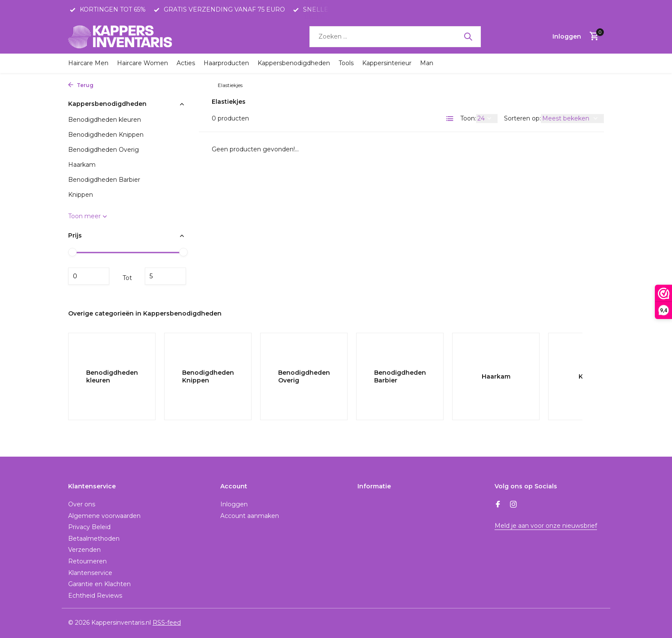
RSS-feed (167, 623)
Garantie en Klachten (99, 584)
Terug (81, 85)
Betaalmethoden (94, 539)
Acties (186, 63)
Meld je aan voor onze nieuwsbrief (546, 526)
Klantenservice (90, 573)
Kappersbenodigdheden (294, 63)
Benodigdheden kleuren (105, 120)
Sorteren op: (522, 118)
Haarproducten (226, 63)
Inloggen (234, 504)
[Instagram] (513, 505)
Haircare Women (142, 63)
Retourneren (87, 561)
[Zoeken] (395, 37)
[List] (450, 119)
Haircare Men (88, 63)
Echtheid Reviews (95, 596)
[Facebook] (498, 505)
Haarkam (82, 165)
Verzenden (84, 550)
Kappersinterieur (387, 63)
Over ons (82, 504)
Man (427, 63)
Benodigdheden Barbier (104, 180)
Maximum (165, 276)
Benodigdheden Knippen (106, 135)
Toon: (468, 118)
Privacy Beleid (89, 527)
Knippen (202, 85)
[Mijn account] (567, 36)
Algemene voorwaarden (104, 516)
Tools (346, 63)
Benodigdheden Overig (103, 150)
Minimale (89, 276)
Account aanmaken (250, 516)
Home (108, 85)
